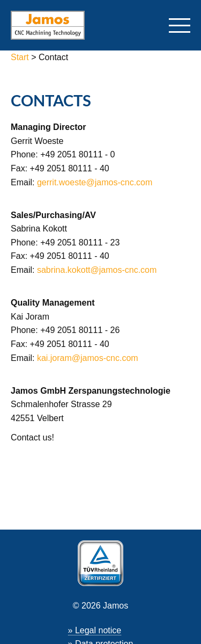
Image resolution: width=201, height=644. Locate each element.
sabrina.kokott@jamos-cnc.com (97, 270)
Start (21, 57)
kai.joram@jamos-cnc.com (88, 358)
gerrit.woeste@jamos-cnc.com (95, 182)
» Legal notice (95, 630)
